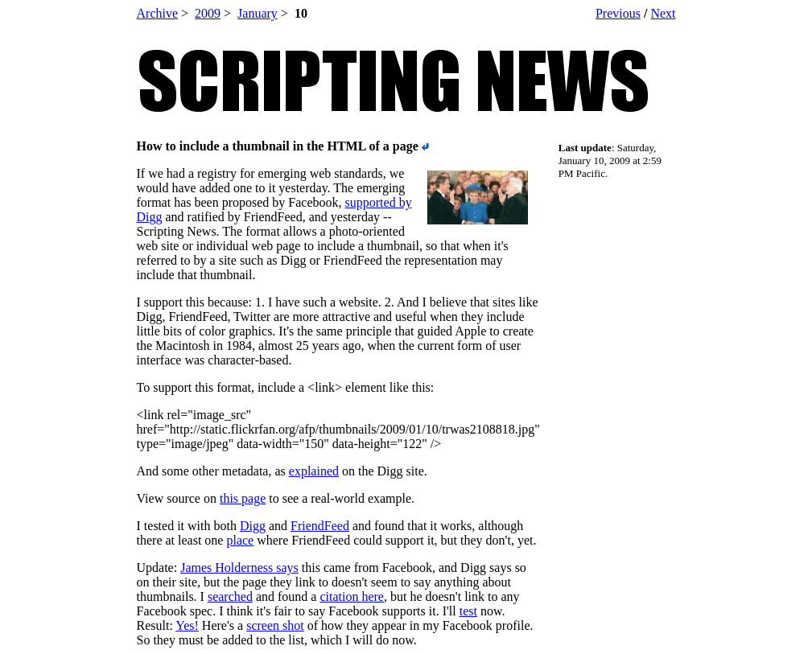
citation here (352, 596)
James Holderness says (239, 568)
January (258, 13)
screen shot (275, 625)
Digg (253, 526)
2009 (208, 13)
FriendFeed (320, 526)
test (468, 611)
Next (663, 13)
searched (230, 596)
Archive (158, 13)
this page (243, 498)
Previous (618, 13)
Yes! (187, 625)
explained (314, 471)
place (240, 540)
